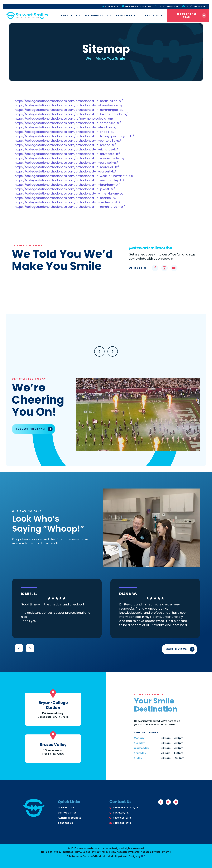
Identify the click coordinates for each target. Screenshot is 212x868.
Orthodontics (98, 16)
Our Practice (69, 16)
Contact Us (151, 16)
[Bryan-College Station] (53, 694)
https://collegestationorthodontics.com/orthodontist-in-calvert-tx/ (65, 171)
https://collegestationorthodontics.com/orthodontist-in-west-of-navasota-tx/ (74, 176)
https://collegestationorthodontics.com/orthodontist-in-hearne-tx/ (66, 198)
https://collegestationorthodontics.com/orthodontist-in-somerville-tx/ (68, 123)
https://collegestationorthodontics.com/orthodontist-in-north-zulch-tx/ (69, 101)
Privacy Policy (100, 852)
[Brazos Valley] (53, 736)
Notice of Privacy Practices (57, 852)
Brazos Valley (53, 745)
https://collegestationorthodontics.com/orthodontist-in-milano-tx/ (65, 145)
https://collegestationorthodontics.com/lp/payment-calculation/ (64, 119)
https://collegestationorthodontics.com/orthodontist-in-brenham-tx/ (67, 185)
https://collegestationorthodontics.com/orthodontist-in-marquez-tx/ (67, 167)
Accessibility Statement (155, 852)
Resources (126, 16)
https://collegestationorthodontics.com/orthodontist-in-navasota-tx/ (67, 154)
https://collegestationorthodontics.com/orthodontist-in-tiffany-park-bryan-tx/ (74, 136)
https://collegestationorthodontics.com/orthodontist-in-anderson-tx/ (68, 202)
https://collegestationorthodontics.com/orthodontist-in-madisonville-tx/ (70, 158)
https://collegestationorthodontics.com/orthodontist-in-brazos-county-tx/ (71, 114)
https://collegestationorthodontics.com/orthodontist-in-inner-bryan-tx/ (69, 193)
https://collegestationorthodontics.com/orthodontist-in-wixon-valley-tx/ (69, 180)
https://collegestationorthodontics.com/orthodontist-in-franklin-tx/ (66, 127)
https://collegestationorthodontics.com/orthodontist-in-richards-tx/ (66, 149)
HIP (143, 856)
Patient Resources (70, 818)
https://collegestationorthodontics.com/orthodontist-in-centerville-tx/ (68, 141)
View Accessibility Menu (125, 852)
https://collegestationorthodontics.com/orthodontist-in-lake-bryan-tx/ (69, 105)
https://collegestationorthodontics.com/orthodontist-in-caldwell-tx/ (66, 163)
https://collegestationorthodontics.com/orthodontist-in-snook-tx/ (65, 132)
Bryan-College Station (53, 705)
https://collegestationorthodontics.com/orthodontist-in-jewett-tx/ (65, 189)
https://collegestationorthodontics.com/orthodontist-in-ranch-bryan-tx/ (70, 207)
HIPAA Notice (83, 852)
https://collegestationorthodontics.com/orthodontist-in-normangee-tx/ (69, 110)
